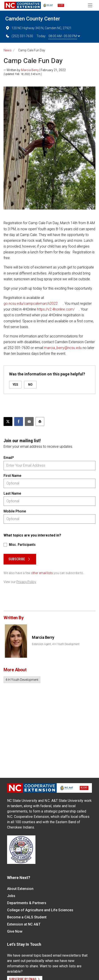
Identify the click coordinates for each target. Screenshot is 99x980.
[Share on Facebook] (19, 421)
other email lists (42, 573)
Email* (9, 458)
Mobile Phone (15, 511)
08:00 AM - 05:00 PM (64, 36)
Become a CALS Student (27, 917)
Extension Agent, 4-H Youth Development (56, 644)
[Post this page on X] (8, 421)
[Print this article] (40, 421)
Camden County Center (33, 19)
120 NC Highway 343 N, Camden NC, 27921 (38, 28)
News (8, 50)
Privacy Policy (26, 582)
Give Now (15, 931)
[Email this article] (29, 421)
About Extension (20, 889)
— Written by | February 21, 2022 (35, 70)
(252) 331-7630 (19, 36)
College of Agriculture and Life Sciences (40, 910)
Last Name (12, 493)
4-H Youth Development (22, 680)
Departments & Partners (27, 903)
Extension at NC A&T (24, 924)
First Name (12, 476)
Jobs (11, 896)
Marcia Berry (30, 70)
